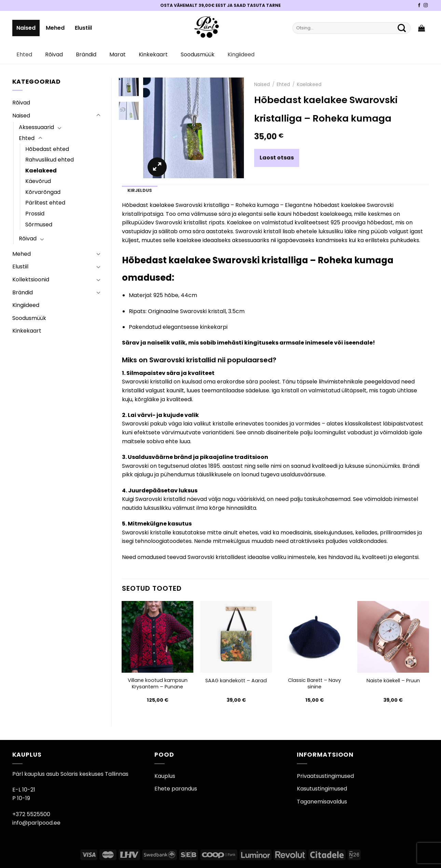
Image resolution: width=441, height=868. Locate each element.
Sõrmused (39, 225)
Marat (118, 54)
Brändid (86, 54)
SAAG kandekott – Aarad (236, 681)
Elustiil (83, 28)
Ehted (24, 54)
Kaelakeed (41, 171)
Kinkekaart (153, 54)
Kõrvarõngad (43, 192)
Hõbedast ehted (47, 149)
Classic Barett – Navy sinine (314, 683)
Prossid (35, 214)
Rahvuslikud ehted (50, 160)
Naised (26, 28)
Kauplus (165, 776)
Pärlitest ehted (45, 203)
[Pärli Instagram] (426, 5)
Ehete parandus (176, 789)
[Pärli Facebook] (419, 5)
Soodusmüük (198, 54)
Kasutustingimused (322, 789)
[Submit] (402, 28)
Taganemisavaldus (322, 802)
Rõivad (54, 54)
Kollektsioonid (31, 279)
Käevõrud (38, 181)
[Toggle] (98, 115)
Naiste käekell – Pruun (393, 681)
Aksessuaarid (36, 127)
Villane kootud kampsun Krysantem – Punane (158, 683)
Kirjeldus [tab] (140, 190)
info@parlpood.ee (36, 823)
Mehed (55, 28)
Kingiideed (241, 54)
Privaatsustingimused (325, 776)
